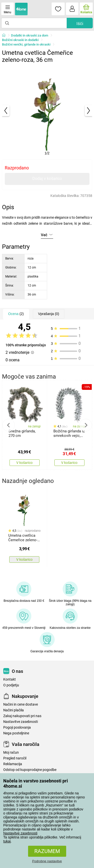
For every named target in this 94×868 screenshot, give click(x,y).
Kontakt (10, 679)
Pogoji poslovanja (17, 728)
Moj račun (11, 753)
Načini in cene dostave (21, 704)
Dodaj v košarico (47, 179)
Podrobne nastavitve (47, 861)
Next (86, 425)
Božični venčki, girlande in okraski (26, 44)
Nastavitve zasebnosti (20, 833)
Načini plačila (14, 710)
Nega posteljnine (16, 733)
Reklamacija (13, 764)
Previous (9, 425)
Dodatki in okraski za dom (30, 35)
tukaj (7, 841)
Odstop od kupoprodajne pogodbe (30, 770)
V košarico (24, 463)
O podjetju (11, 685)
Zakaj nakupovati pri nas (22, 716)
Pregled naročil (15, 758)
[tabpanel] (47, 111)
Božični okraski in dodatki (20, 40)
